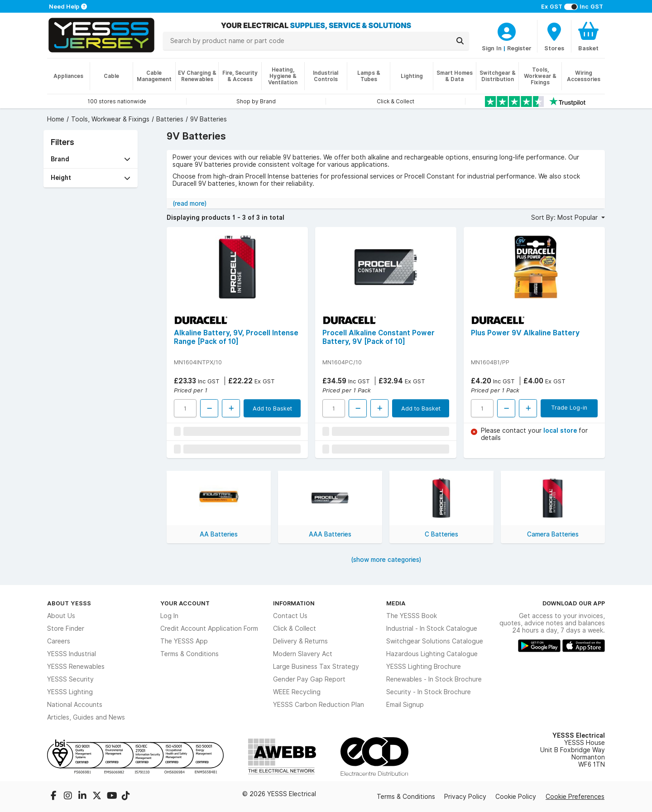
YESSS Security (70, 679)
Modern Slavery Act (303, 654)
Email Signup (405, 705)
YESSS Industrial (72, 654)
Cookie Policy (516, 797)
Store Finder (66, 628)
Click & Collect (295, 628)
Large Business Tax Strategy (316, 667)
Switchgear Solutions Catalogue (435, 641)
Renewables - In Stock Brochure (434, 679)
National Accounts (75, 705)
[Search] (460, 41)
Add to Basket (272, 408)
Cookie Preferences (575, 797)
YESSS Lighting (70, 692)
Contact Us (290, 616)
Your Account (185, 603)
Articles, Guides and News (86, 717)
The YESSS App (184, 641)
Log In (169, 616)
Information (294, 603)
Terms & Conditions (189, 654)
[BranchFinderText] (554, 36)
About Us (61, 616)
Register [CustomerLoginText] (519, 48)
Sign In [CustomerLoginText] (492, 48)
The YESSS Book (412, 616)
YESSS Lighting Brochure (424, 667)
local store (561, 430)
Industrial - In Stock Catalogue (432, 628)
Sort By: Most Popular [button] (565, 217)
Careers (59, 641)
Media (396, 603)
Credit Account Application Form (209, 628)
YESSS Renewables (76, 667)
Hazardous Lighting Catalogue (432, 654)
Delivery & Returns (300, 641)
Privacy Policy (465, 797)
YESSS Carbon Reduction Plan (319, 705)
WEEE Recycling (297, 692)
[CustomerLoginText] (507, 30)
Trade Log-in (569, 407)
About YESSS (69, 603)
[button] (91, 159)
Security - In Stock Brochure (429, 692)
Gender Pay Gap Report (309, 679)
